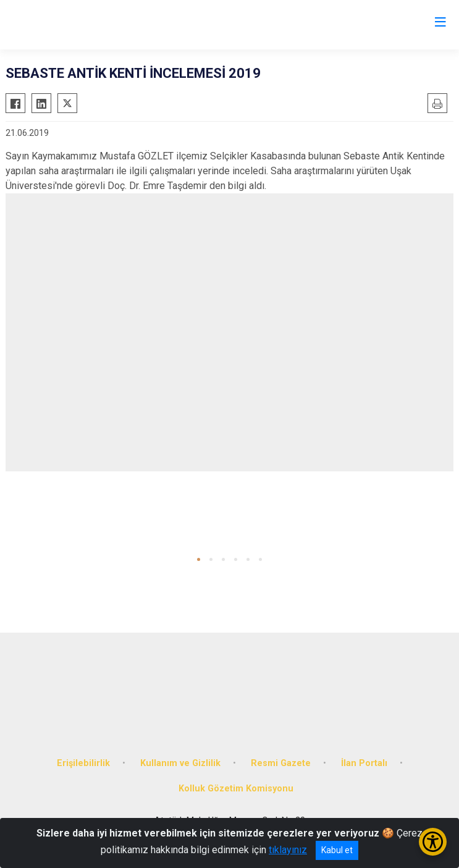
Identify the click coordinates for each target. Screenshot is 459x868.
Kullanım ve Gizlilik (180, 763)
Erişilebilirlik (83, 763)
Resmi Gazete (281, 763)
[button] (199, 559)
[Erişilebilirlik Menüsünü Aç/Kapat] (433, 842)
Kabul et (337, 850)
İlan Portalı (364, 763)
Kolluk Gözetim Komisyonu (236, 789)
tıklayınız (288, 850)
